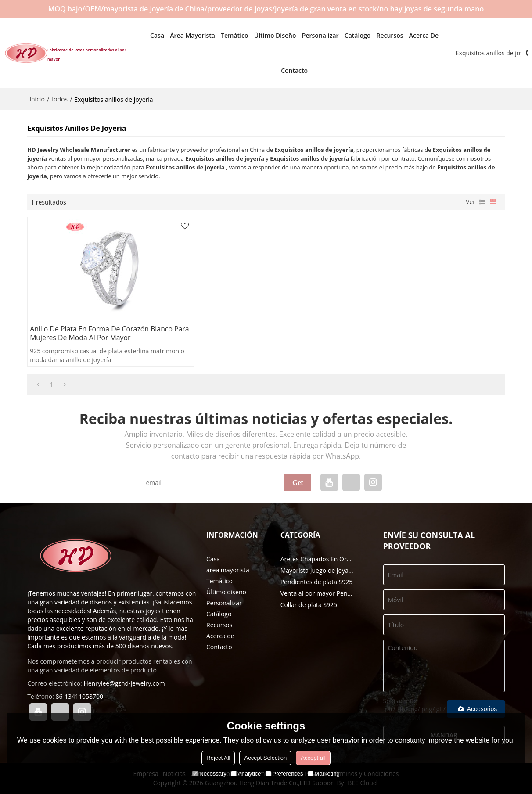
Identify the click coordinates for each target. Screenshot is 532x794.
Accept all (313, 758)
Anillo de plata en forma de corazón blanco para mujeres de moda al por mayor (102, 333)
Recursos (382, 35)
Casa (149, 35)
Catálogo (349, 35)
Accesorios (476, 709)
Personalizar (312, 35)
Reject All (218, 758)
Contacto (286, 70)
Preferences (284, 774)
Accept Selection (265, 758)
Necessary (209, 774)
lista (482, 201)
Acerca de (415, 35)
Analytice (246, 774)
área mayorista (185, 35)
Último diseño (267, 35)
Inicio (37, 99)
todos (59, 99)
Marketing (324, 774)
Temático (226, 35)
